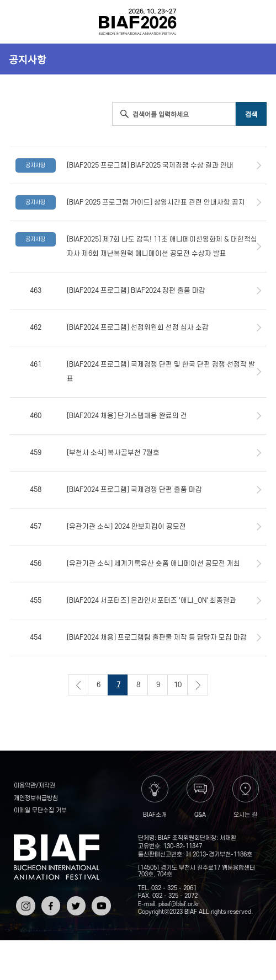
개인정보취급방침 (36, 799)
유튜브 (100, 900)
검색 (256, 22)
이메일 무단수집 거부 (40, 811)
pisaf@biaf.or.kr (179, 904)
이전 (78, 685)
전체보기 (21, 22)
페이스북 (50, 904)
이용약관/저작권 (34, 786)
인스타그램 (24, 904)
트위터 (75, 900)
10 (178, 685)
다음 (198, 685)
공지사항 (28, 59)
